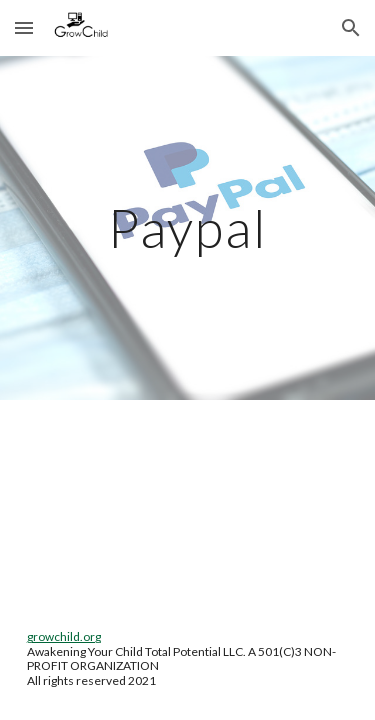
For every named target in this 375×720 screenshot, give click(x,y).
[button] (24, 27)
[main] (188, 227)
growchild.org (64, 636)
